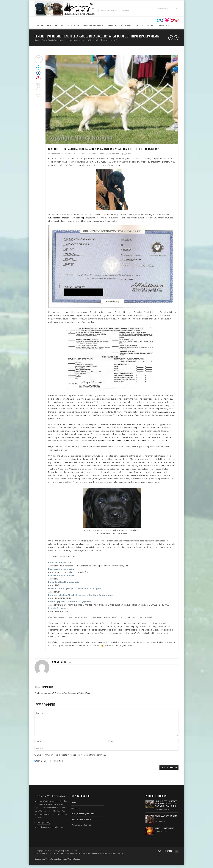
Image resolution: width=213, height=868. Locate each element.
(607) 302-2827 (44, 823)
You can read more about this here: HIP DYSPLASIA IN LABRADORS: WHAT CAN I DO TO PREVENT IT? (125, 441)
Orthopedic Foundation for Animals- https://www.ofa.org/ (74, 218)
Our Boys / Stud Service (81, 825)
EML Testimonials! (70, 25)
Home (37, 40)
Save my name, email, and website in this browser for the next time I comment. (71, 755)
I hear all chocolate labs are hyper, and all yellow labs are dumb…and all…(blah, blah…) (166, 804)
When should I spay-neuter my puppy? (166, 817)
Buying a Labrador (97, 154)
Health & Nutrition (93, 25)
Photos (139, 25)
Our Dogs (52, 25)
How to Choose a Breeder (82, 819)
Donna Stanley (57, 154)
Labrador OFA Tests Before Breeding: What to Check (67, 693)
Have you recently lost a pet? (83, 814)
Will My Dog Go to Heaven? (165, 828)
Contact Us (163, 25)
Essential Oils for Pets (119, 25)
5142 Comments (113, 154)
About (40, 25)
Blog (150, 25)
